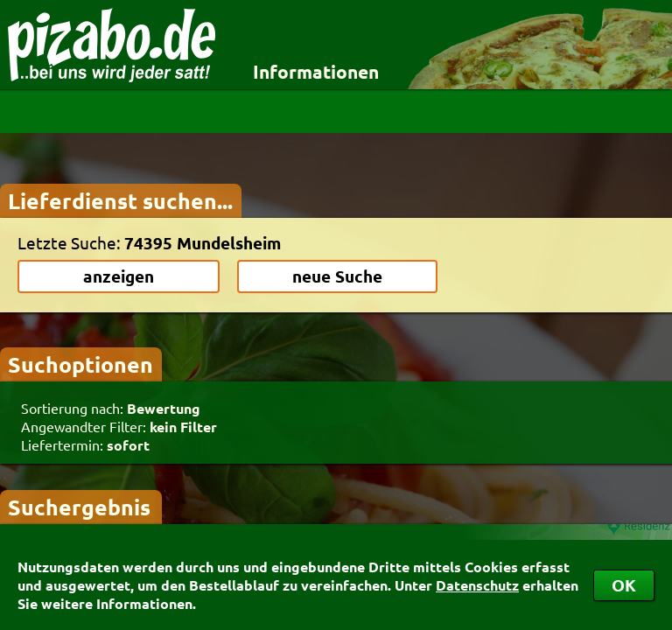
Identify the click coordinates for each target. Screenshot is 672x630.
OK (624, 585)
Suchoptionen (80, 364)
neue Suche (337, 276)
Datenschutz (477, 585)
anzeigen (119, 276)
